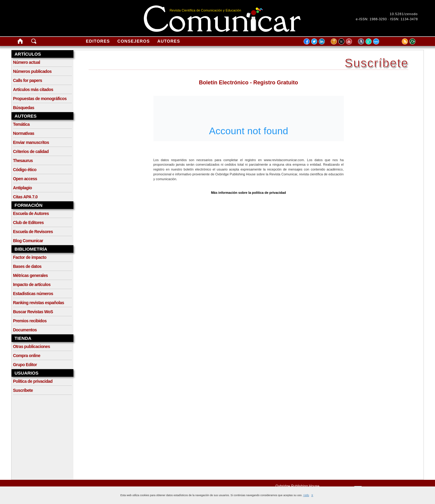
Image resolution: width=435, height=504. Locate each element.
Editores (98, 41)
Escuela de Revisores (33, 232)
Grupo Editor (25, 365)
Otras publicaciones (31, 346)
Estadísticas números (33, 294)
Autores (169, 41)
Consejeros (134, 41)
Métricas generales (30, 275)
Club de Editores (28, 223)
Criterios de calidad (31, 151)
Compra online (27, 356)
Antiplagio (22, 188)
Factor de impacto (30, 257)
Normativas (24, 133)
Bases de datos (27, 266)
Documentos (25, 330)
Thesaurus (23, 161)
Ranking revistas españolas (39, 303)
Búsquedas (24, 108)
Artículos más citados (33, 89)
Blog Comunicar (28, 241)
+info (306, 495)
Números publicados (32, 71)
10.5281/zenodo (404, 14)
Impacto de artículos (32, 285)
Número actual (26, 62)
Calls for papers (27, 80)
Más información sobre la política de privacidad (248, 193)
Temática (21, 124)
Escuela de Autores (31, 213)
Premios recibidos (30, 321)
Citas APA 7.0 (25, 197)
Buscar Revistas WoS (33, 312)
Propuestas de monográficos (40, 99)
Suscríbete (23, 390)
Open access (25, 179)
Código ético (25, 170)
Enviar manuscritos (31, 142)
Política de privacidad (33, 381)
